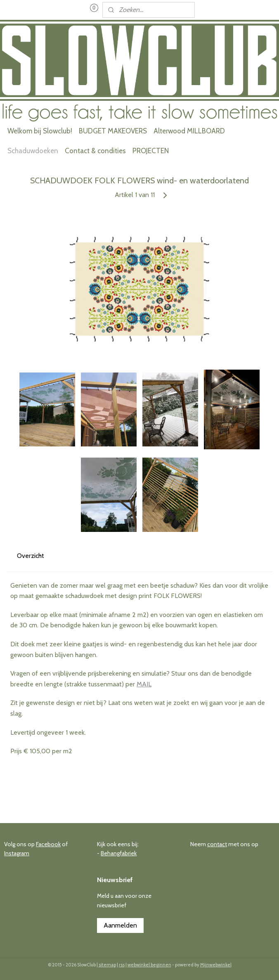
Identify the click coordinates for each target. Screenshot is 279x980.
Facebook (48, 844)
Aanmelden (120, 925)
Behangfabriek (119, 853)
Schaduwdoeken (33, 151)
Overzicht (31, 555)
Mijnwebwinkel (216, 965)
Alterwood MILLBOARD (189, 131)
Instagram (17, 853)
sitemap (107, 965)
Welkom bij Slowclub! (40, 131)
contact (217, 844)
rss (122, 965)
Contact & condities (95, 151)
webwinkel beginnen (149, 965)
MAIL (144, 684)
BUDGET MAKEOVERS (113, 131)
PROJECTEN (151, 151)
